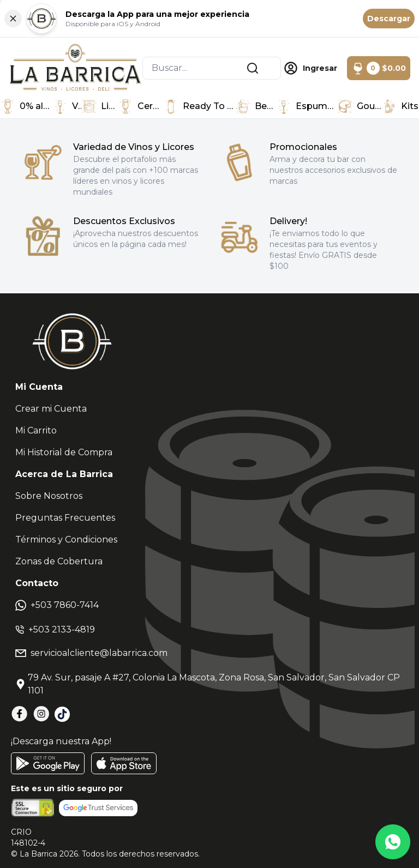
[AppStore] (124, 763)
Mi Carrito (36, 430)
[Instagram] (41, 714)
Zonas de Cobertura (59, 561)
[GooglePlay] (48, 763)
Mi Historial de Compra (64, 452)
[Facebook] (20, 714)
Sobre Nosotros (49, 496)
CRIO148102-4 (28, 837)
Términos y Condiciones (66, 540)
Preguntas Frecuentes (65, 518)
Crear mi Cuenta (51, 409)
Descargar (389, 19)
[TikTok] (62, 714)
